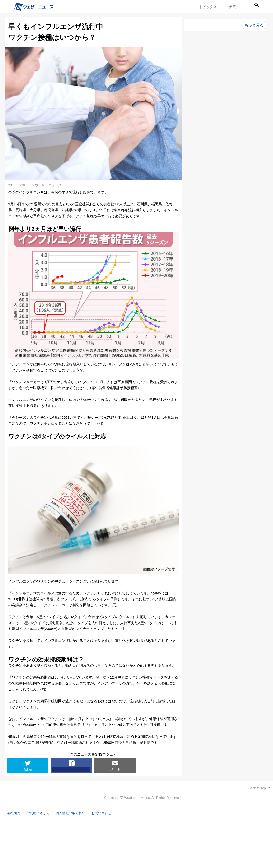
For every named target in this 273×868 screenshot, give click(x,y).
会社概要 (14, 813)
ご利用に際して (40, 813)
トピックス (208, 7)
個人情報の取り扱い (74, 813)
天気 (233, 7)
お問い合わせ (107, 813)
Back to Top (257, 788)
